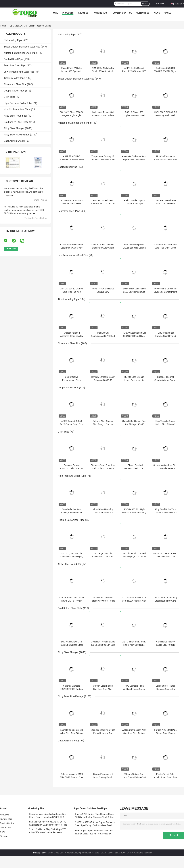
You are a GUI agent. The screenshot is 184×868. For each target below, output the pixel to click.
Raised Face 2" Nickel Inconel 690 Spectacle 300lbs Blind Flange (72, 71)
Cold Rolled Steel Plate (16, 122)
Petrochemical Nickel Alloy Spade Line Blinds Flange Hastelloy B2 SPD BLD (48, 816)
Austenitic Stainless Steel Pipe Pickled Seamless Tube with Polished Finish (134, 160)
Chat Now (160, 4)
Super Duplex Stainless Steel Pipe (22, 47)
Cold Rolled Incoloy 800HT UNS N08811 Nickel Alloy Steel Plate (165, 645)
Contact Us (143, 13)
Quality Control (122, 13)
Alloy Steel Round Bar (15, 116)
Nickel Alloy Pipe (13, 40)
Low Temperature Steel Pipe (19, 72)
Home (55, 13)
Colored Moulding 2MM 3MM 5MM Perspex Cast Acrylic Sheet (72, 777)
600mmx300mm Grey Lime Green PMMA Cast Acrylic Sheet (134, 777)
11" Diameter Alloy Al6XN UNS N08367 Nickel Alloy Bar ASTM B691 (134, 601)
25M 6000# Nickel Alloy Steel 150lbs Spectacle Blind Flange (103, 71)
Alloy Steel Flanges (14, 128)
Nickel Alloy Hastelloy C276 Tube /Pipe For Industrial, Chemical (103, 513)
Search (145, 4)
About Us (83, 13)
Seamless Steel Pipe (15, 66)
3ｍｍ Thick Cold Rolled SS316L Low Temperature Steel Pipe (103, 292)
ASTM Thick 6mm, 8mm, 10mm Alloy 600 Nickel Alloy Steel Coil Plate (134, 645)
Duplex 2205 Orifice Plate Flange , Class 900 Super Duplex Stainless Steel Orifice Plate (94, 816)
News (157, 13)
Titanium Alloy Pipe (14, 78)
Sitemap (4, 836)
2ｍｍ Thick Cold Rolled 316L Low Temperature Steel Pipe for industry (134, 292)
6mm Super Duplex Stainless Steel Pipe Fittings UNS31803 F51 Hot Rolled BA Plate (94, 833)
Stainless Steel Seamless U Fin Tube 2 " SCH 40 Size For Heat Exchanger (103, 468)
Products (68, 13)
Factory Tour (101, 13)
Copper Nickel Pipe (14, 91)
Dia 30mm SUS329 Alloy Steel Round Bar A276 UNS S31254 (165, 601)
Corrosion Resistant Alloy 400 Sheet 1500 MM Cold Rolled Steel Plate (103, 645)
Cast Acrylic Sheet (14, 141)
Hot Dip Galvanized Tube (17, 109)
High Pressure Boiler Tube (18, 103)
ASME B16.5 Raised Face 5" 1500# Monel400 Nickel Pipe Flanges (134, 71)
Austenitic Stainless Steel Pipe (20, 53)
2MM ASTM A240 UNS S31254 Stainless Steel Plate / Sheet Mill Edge (72, 645)
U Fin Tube (10, 97)
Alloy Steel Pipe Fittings (17, 135)
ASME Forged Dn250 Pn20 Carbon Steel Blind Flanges (72, 424)
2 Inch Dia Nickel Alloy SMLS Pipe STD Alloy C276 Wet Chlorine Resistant (48, 831)
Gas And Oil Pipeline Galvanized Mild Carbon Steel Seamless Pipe (134, 248)
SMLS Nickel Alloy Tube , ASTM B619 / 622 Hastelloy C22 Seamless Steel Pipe (48, 823)
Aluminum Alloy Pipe (15, 84)
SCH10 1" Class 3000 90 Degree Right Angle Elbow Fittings (72, 115)
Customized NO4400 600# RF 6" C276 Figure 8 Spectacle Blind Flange (166, 71)
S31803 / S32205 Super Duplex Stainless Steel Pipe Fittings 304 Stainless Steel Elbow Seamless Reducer (95, 824)
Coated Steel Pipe (13, 59)
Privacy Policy (40, 853)
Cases (168, 13)
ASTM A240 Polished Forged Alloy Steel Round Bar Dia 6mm (103, 601)
